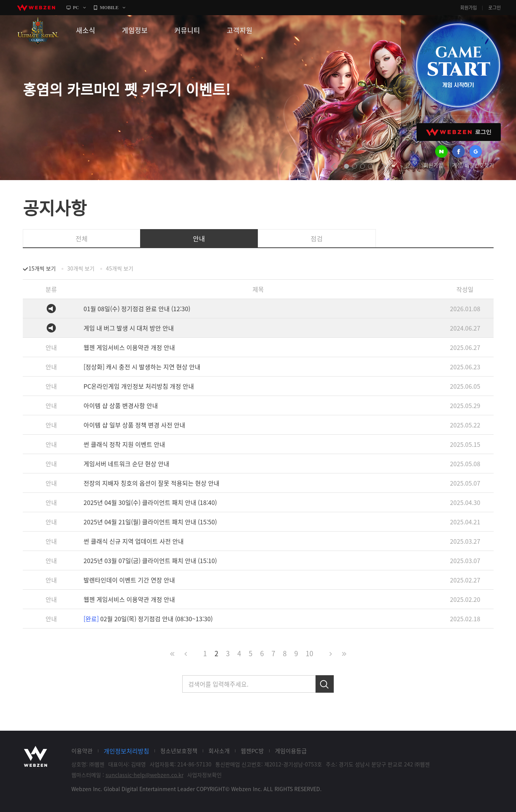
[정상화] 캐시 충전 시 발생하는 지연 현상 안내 (142, 367)
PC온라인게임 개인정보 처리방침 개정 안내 (139, 386)
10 (309, 653)
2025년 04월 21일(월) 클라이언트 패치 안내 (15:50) (150, 522)
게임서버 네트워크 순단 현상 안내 (126, 464)
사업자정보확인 (204, 775)
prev (333, 166)
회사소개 (219, 751)
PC (76, 8)
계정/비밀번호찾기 (473, 165)
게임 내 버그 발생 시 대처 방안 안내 (129, 328)
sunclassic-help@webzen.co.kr (144, 775)
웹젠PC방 (252, 751)
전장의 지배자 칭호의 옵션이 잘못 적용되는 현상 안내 (151, 483)
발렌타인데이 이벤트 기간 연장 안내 (129, 580)
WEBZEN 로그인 (459, 132)
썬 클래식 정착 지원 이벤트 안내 (124, 444)
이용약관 (82, 751)
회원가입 (469, 8)
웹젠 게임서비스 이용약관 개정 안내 (129, 347)
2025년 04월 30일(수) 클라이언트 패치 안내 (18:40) (150, 502)
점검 (317, 238)
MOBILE (109, 8)
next (384, 166)
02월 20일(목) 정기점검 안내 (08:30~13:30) (148, 619)
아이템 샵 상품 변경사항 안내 (121, 405)
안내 (199, 238)
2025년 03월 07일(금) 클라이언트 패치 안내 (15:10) (150, 560)
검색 (325, 684)
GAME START (458, 65)
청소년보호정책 (179, 751)
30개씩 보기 (81, 268)
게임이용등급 (291, 751)
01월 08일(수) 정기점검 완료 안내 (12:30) (137, 309)
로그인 (495, 8)
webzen (36, 8)
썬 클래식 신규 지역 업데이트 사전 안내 (134, 541)
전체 (82, 238)
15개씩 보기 (42, 268)
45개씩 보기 (120, 268)
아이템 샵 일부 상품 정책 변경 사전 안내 (134, 425)
